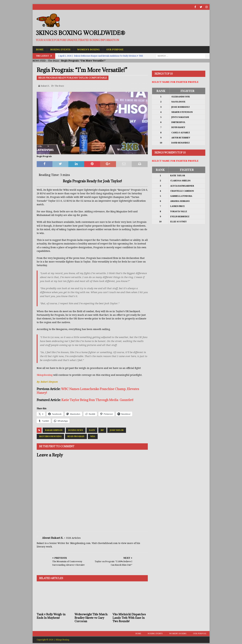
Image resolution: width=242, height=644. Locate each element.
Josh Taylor (117, 430)
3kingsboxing (45, 375)
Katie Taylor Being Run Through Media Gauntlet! (97, 400)
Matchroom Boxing (50, 436)
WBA (93, 436)
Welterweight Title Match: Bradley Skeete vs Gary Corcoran (91, 618)
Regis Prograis (76, 436)
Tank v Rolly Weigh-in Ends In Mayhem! (51, 616)
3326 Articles (73, 538)
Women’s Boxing (88, 50)
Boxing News (76, 430)
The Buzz (53, 61)
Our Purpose (115, 50)
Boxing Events (60, 50)
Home (40, 50)
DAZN (92, 430)
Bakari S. (45, 86)
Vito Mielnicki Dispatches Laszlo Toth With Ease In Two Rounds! (129, 618)
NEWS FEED (39, 61)
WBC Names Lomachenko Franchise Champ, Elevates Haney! (88, 391)
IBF (102, 430)
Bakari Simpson (54, 430)
